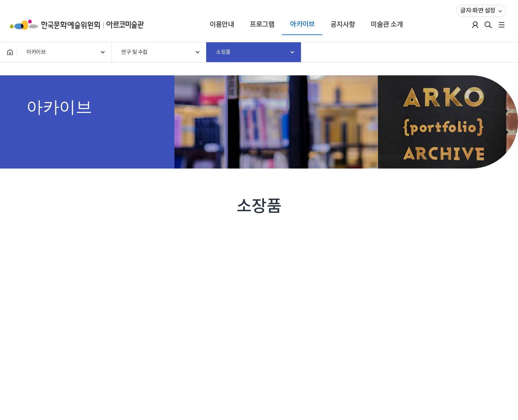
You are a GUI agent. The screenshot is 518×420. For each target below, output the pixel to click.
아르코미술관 (125, 25)
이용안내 (222, 25)
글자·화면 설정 (476, 10)
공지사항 (343, 25)
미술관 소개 (387, 25)
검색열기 (488, 25)
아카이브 (302, 24)
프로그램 (262, 25)
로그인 (475, 25)
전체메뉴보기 (501, 25)
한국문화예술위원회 (58, 25)
